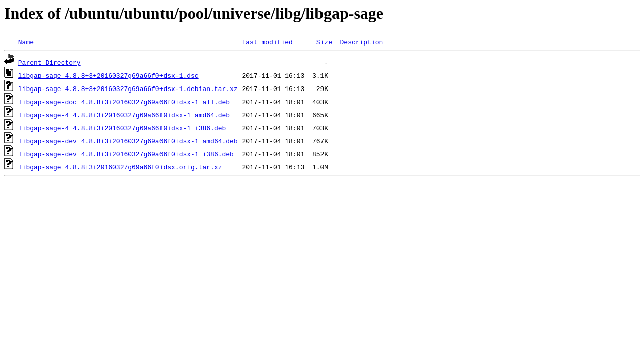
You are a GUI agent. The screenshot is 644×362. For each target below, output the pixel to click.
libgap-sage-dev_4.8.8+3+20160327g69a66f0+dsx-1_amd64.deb (128, 141)
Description (361, 42)
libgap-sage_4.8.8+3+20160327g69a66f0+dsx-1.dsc (108, 75)
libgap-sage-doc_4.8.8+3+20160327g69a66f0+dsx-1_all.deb (124, 102)
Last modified (267, 42)
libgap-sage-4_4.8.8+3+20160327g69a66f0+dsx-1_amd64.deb (124, 115)
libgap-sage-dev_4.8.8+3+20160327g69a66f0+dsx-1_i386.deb (126, 154)
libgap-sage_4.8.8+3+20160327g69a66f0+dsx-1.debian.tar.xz (128, 88)
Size (324, 42)
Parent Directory (50, 62)
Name (26, 42)
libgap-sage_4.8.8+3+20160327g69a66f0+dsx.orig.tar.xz (120, 167)
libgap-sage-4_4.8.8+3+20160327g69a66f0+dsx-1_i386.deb (122, 128)
